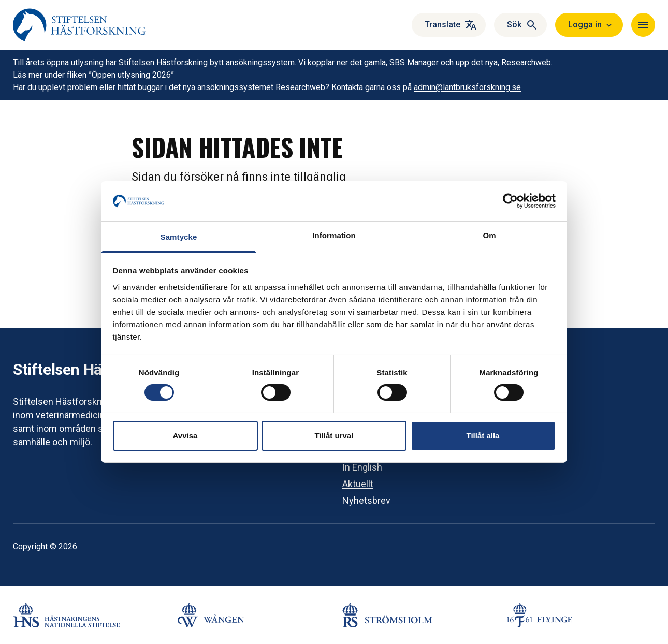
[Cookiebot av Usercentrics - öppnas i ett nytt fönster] (510, 201)
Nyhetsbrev (366, 500)
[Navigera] (643, 25)
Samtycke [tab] (179, 237)
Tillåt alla (483, 436)
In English (362, 467)
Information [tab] (334, 235)
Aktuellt (358, 484)
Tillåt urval (334, 436)
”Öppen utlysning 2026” (132, 75)
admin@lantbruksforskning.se (467, 87)
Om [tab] (489, 235)
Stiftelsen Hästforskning (97, 369)
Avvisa (185, 436)
